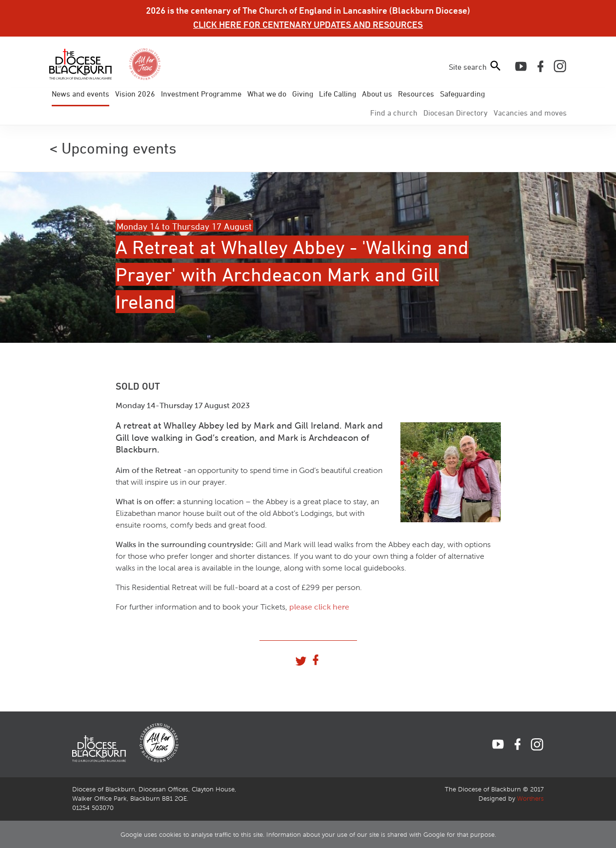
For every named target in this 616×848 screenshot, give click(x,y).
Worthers (530, 799)
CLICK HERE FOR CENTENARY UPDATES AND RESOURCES (308, 24)
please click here (319, 607)
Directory (456, 113)
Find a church (394, 113)
